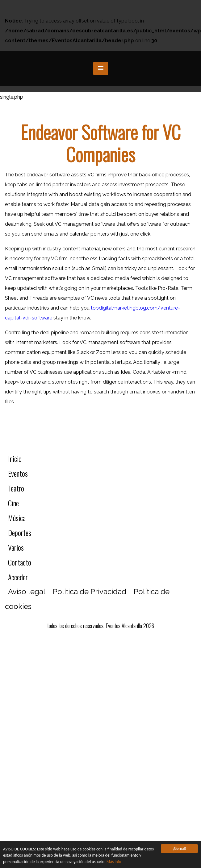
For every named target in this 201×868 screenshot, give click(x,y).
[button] (101, 68)
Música (17, 518)
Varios (16, 547)
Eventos (18, 473)
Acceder (18, 577)
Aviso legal (27, 592)
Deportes (20, 533)
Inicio (15, 459)
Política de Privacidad (90, 592)
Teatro (16, 488)
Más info (114, 862)
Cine (13, 503)
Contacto (20, 562)
